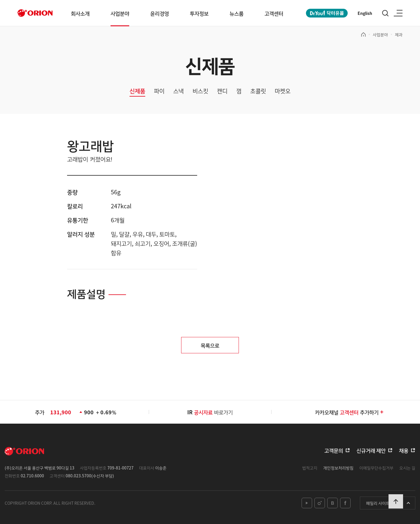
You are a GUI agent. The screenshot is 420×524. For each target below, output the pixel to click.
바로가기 (213, 412)
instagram (320, 503)
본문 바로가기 (0, 0)
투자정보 (199, 13)
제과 (399, 34)
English (365, 13)
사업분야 (120, 13)
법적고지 (310, 468)
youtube (307, 503)
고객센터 (274, 13)
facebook (345, 503)
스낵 (178, 91)
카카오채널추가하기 (350, 412)
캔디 (222, 91)
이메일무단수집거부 (376, 468)
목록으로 (210, 345)
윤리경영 (160, 13)
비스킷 (200, 91)
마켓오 (283, 91)
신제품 (137, 91)
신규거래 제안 (371, 450)
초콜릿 (258, 91)
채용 (404, 450)
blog (332, 503)
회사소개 (80, 13)
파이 (159, 91)
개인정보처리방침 (338, 468)
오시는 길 (407, 468)
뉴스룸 (237, 13)
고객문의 (334, 450)
